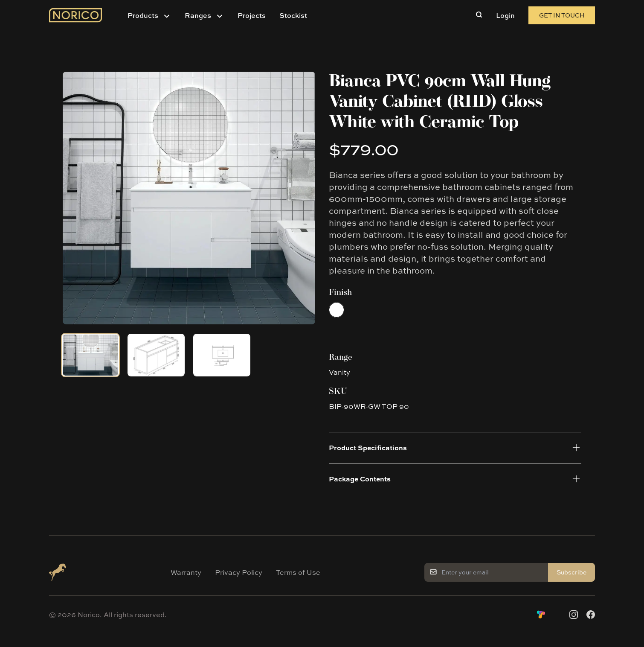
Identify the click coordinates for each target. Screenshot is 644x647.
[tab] (90, 355)
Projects (252, 15)
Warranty (186, 572)
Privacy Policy (239, 572)
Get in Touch (562, 15)
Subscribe (571, 572)
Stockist (293, 15)
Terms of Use (298, 572)
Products (143, 15)
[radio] (337, 310)
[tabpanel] (189, 198)
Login (505, 15)
